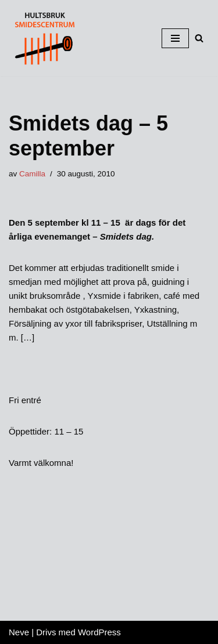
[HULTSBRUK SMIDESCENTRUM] (44, 38)
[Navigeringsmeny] (175, 38)
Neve (19, 632)
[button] (199, 38)
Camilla (32, 174)
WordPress (99, 632)
